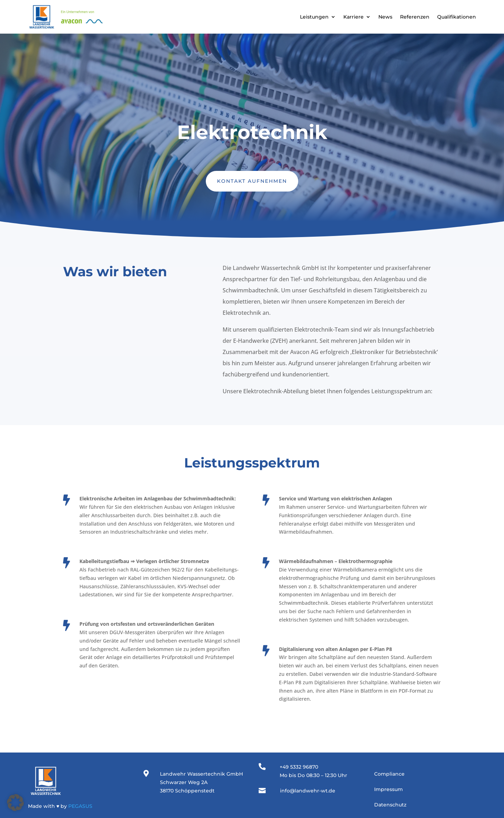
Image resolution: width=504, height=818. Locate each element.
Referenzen (415, 17)
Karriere (353, 17)
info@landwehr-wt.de (308, 791)
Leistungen (314, 17)
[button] (15, 803)
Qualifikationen (457, 17)
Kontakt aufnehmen (252, 181)
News (385, 17)
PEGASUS (80, 806)
